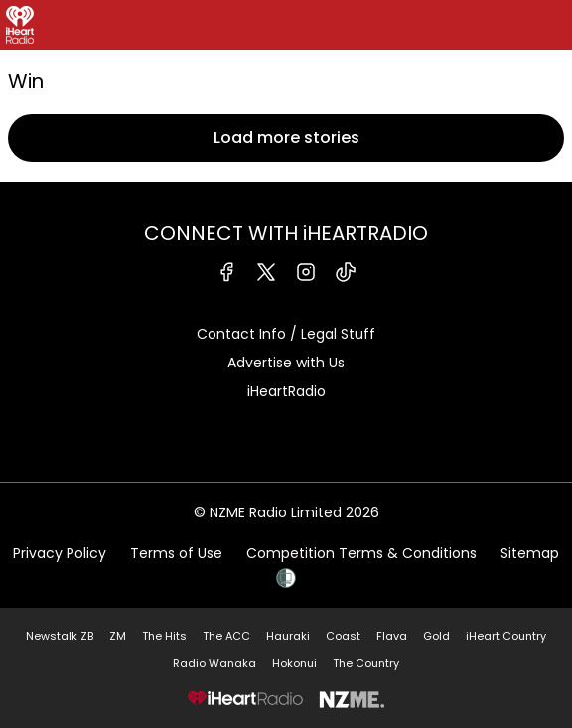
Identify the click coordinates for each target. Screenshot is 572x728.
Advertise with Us (286, 363)
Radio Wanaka (214, 663)
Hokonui (294, 663)
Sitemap (530, 553)
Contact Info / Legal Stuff (286, 334)
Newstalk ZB (60, 636)
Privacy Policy (60, 553)
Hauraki (288, 636)
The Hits (164, 636)
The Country (366, 663)
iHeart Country (506, 636)
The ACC (226, 636)
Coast (343, 636)
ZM (118, 636)
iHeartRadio (286, 391)
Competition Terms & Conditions (361, 553)
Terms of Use (176, 553)
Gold (436, 636)
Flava (392, 636)
